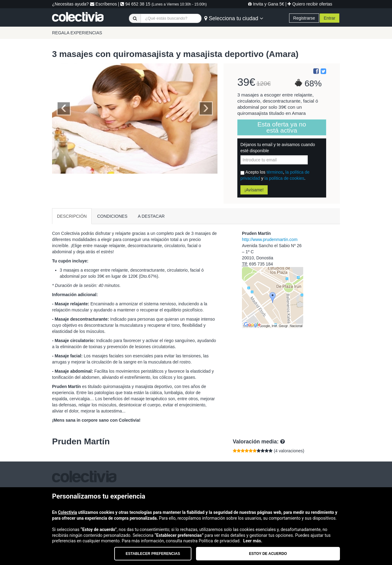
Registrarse (304, 18)
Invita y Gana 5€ (266, 4)
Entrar (330, 18)
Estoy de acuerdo (268, 554)
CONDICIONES (112, 216)
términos (275, 172)
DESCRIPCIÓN (72, 216)
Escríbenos (104, 4)
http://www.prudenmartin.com (270, 239)
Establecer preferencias (153, 554)
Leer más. (253, 541)
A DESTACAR (151, 216)
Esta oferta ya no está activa (282, 127)
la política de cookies (285, 178)
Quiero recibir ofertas (310, 4)
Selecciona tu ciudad (234, 18)
